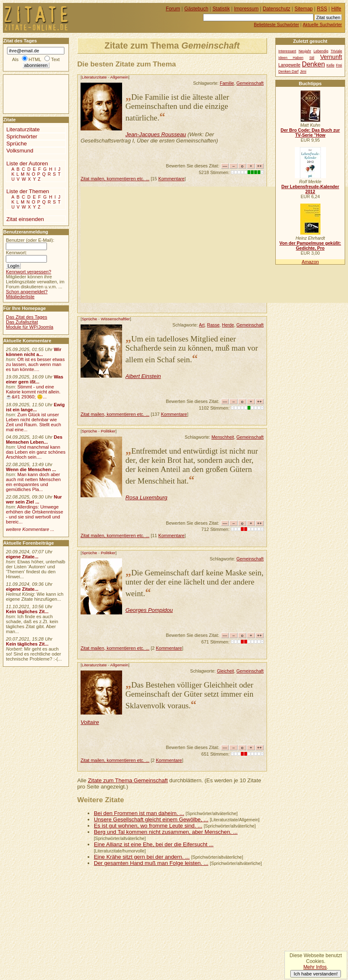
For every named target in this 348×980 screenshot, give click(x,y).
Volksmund (20, 151)
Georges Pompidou (149, 610)
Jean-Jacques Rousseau (156, 134)
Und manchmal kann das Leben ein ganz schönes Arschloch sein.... (36, 452)
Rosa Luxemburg (146, 497)
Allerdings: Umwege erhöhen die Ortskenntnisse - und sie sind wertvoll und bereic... (34, 514)
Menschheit (223, 437)
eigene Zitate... (22, 557)
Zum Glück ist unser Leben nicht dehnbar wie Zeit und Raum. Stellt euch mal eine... (33, 422)
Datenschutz (277, 9)
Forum (173, 9)
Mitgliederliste (20, 297)
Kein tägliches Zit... (27, 612)
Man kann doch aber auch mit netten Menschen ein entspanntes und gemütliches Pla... (33, 482)
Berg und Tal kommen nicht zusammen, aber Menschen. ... (166, 832)
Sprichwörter (22, 136)
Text (55, 59)
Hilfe (336, 9)
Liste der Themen (28, 191)
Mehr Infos (315, 967)
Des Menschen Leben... (34, 440)
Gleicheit (225, 671)
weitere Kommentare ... (30, 529)
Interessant (287, 51)
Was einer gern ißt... (34, 379)
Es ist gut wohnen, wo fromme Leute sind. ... (148, 826)
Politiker (108, 431)
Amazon (310, 262)
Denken (313, 64)
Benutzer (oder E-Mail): (30, 240)
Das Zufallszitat (22, 322)
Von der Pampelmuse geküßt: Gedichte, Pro (310, 246)
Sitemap (304, 9)
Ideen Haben (291, 58)
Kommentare (171, 179)
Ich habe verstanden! (316, 974)
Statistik (221, 9)
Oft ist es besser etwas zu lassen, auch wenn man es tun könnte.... (35, 364)
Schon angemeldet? (27, 292)
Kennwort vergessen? (28, 272)
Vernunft (331, 57)
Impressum (246, 9)
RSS (322, 9)
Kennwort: (16, 253)
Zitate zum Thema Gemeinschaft (128, 780)
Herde (228, 325)
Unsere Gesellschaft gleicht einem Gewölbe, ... (151, 819)
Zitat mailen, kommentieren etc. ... (115, 179)
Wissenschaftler (115, 319)
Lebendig (321, 51)
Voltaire (90, 722)
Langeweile (289, 65)
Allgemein (119, 77)
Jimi (303, 71)
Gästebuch (196, 9)
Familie (227, 83)
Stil (312, 58)
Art (202, 325)
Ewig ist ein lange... (35, 407)
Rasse (213, 325)
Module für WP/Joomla (29, 327)
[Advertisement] (214, 245)
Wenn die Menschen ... (31, 469)
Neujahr (305, 51)
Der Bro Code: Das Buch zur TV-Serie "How (310, 133)
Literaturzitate (94, 77)
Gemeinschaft (250, 83)
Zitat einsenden (25, 219)
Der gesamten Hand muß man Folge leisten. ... (151, 863)
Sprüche (89, 319)
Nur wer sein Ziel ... (34, 499)
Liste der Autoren (27, 163)
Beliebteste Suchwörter (276, 25)
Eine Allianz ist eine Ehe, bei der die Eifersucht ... (154, 844)
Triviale (336, 51)
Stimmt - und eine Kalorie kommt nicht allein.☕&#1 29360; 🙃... (33, 392)
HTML (35, 59)
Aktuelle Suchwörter (322, 25)
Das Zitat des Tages (26, 317)
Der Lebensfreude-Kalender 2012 (310, 189)
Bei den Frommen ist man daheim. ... (139, 813)
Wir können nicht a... (33, 352)
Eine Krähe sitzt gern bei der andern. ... (142, 857)
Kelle (330, 65)
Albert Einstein (143, 376)
